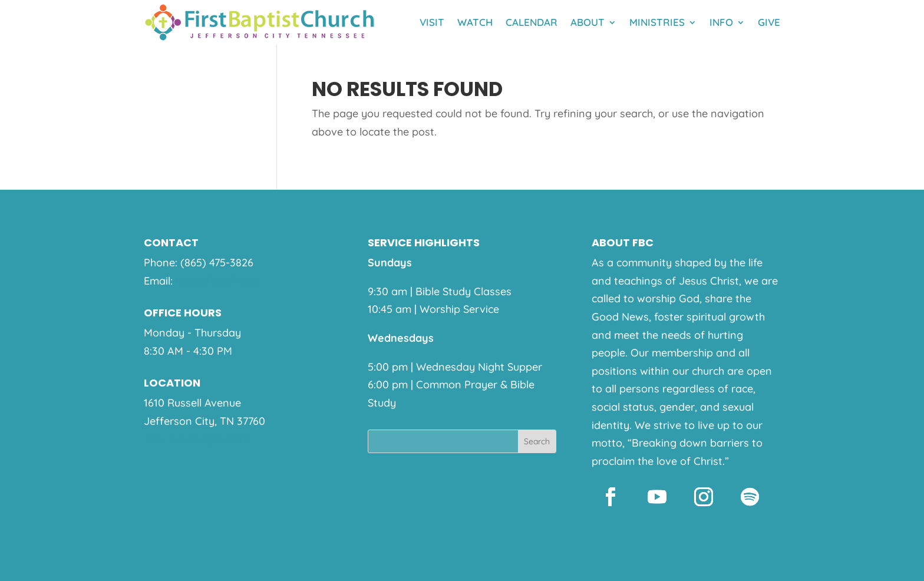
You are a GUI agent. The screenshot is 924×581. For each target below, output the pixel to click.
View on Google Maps (198, 439)
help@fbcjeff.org (217, 281)
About (588, 22)
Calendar (532, 22)
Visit (432, 22)
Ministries (657, 22)
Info (721, 22)
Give (769, 22)
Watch (475, 22)
